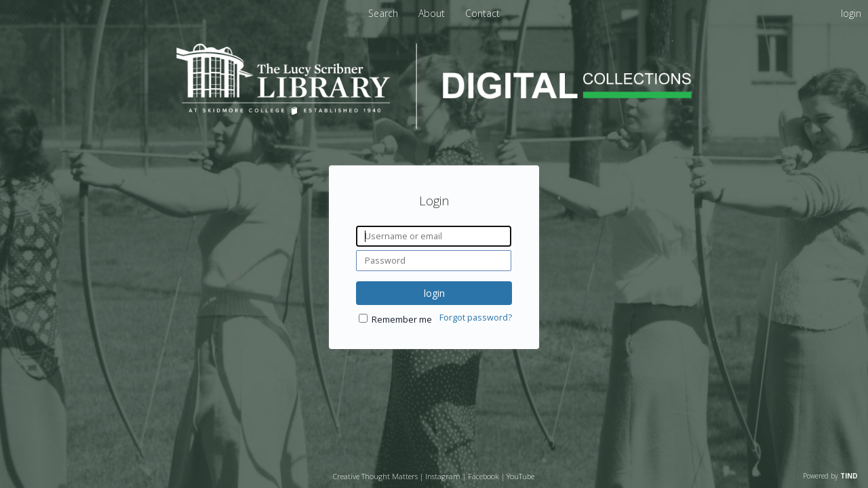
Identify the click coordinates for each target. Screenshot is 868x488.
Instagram (443, 476)
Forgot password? (476, 318)
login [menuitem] (851, 13)
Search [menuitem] (383, 13)
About (433, 13)
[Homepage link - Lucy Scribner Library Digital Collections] (434, 125)
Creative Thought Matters (375, 476)
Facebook (484, 476)
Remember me (402, 320)
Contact (482, 13)
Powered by (830, 476)
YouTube (520, 476)
